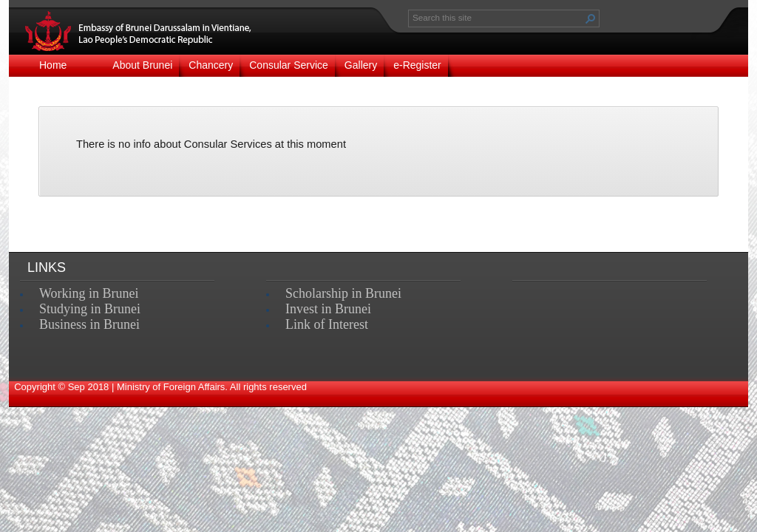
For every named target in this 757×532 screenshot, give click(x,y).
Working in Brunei (89, 293)
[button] (591, 18)
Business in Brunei (89, 324)
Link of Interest (327, 324)
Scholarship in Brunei (343, 293)
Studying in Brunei (90, 309)
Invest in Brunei (328, 309)
